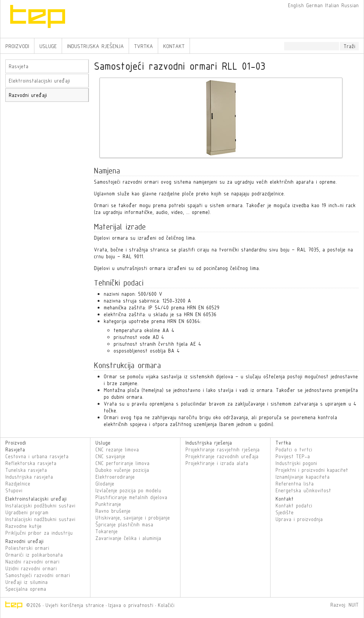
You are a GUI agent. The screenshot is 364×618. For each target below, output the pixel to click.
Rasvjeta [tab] (19, 66)
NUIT (354, 605)
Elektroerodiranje (115, 477)
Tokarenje (107, 531)
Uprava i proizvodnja (299, 519)
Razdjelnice (18, 484)
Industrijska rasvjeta (29, 477)
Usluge (48, 46)
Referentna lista (295, 484)
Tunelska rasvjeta (26, 470)
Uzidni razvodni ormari (31, 568)
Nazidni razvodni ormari (32, 562)
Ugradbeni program (27, 512)
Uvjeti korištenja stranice (75, 605)
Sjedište (285, 512)
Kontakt (174, 46)
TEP (76, 19)
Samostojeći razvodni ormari (38, 575)
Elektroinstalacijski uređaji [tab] (39, 81)
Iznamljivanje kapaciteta (303, 477)
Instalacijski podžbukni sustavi (40, 506)
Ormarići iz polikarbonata (34, 555)
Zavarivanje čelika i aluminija (128, 538)
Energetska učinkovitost (303, 490)
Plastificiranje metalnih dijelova (131, 497)
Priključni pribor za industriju (39, 533)
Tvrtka (143, 46)
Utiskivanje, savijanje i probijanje (133, 518)
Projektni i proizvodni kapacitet (312, 470)
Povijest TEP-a (293, 456)
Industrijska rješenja (95, 46)
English (296, 5)
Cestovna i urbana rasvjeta (37, 456)
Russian (350, 5)
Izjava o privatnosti (131, 605)
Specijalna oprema (26, 589)
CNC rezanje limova (117, 449)
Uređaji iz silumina (26, 582)
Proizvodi (17, 46)
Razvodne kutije (23, 526)
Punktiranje (108, 504)
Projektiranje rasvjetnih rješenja (222, 449)
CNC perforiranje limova (122, 463)
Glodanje (105, 484)
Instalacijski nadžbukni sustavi (40, 519)
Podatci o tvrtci (294, 449)
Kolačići (166, 605)
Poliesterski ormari (27, 548)
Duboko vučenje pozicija (122, 470)
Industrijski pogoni (296, 463)
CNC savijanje (110, 456)
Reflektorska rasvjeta (31, 463)
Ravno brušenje (113, 511)
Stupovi (14, 490)
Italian (332, 5)
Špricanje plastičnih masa (124, 524)
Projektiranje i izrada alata (217, 463)
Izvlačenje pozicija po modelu (128, 490)
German (314, 5)
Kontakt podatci (294, 506)
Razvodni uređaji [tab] (28, 95)
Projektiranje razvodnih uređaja (222, 456)
